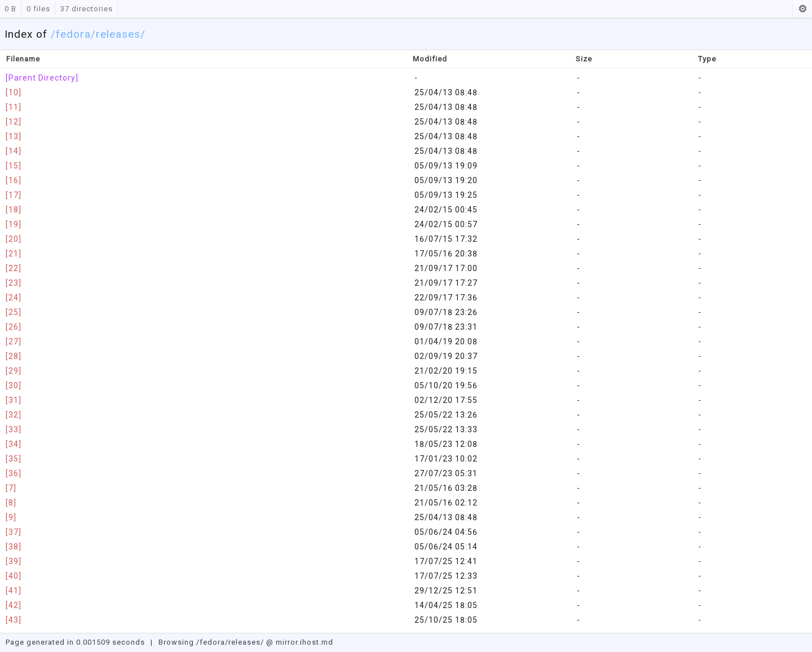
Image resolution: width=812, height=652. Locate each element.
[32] (14, 415)
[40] (14, 576)
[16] (14, 180)
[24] (14, 298)
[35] (14, 459)
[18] (14, 210)
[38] (14, 547)
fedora (73, 34)
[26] (14, 327)
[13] (14, 136)
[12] (14, 122)
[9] (11, 517)
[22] (14, 268)
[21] (14, 254)
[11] (14, 107)
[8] (11, 503)
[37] (14, 532)
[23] (14, 283)
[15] (14, 166)
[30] (14, 385)
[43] (14, 620)
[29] (14, 371)
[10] (14, 92)
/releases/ (118, 34)
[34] (14, 444)
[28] (14, 356)
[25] (14, 312)
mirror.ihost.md (304, 642)
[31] (14, 400)
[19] (14, 224)
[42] (14, 605)
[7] (11, 488)
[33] (14, 429)
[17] (14, 195)
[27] (14, 341)
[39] (14, 561)
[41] (14, 591)
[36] (14, 473)
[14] (14, 151)
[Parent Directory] (42, 78)
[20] (14, 239)
